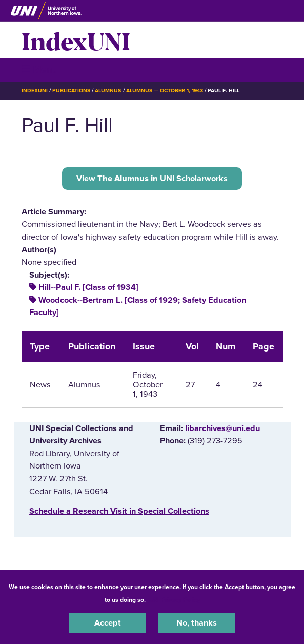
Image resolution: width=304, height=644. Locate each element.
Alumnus (108, 91)
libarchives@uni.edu (222, 428)
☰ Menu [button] (40, 70)
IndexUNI (76, 40)
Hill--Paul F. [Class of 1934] (88, 287)
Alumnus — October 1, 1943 (165, 91)
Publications (71, 91)
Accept (108, 623)
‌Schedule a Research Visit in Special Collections (119, 511)
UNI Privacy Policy (174, 600)
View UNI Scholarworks (152, 179)
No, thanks (197, 623)
